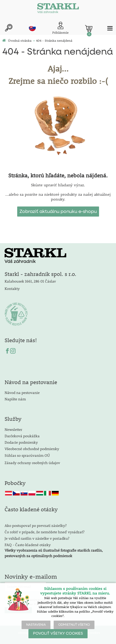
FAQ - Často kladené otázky (28, 545)
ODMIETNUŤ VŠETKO (74, 625)
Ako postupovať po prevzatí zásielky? (36, 525)
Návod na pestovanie (22, 392)
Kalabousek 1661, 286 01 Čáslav (30, 281)
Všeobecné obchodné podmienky (32, 449)
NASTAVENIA (36, 625)
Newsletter (13, 429)
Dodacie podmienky (21, 442)
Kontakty (12, 288)
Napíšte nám (15, 399)
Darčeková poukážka (22, 436)
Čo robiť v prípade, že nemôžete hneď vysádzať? (44, 532)
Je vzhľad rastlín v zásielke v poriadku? (37, 538)
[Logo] (58, 9)
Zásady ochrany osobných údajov (33, 463)
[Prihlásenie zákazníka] (60, 28)
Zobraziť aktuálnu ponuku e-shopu (58, 212)
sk (32, 28)
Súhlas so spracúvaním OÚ (27, 455)
